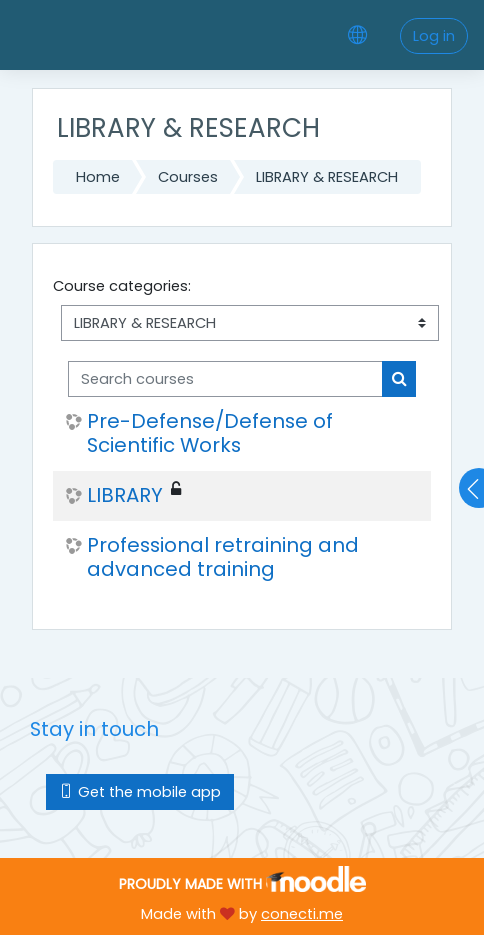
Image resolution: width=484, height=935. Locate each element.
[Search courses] (225, 379)
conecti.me (302, 914)
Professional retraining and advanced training (223, 558)
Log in (434, 36)
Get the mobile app (140, 792)
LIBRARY (125, 496)
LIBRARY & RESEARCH (327, 177)
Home (98, 177)
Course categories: (122, 286)
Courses (188, 177)
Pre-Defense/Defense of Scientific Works (210, 434)
